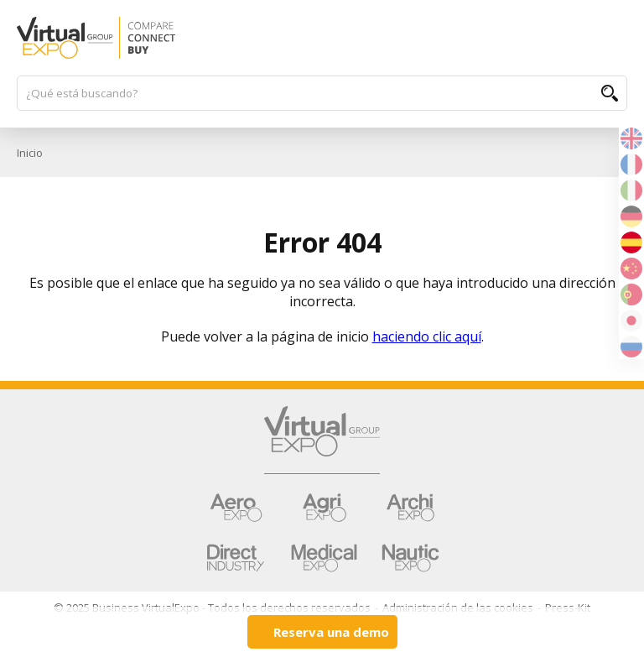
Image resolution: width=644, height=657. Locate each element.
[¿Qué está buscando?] (314, 93)
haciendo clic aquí (427, 336)
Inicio (30, 153)
